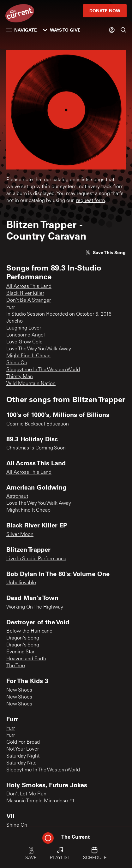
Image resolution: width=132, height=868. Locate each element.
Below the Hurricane (29, 631)
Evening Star (20, 652)
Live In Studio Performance (36, 559)
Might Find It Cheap (28, 356)
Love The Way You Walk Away (39, 349)
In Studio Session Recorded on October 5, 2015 (59, 314)
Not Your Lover (23, 749)
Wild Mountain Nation (31, 384)
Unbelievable (21, 583)
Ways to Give (62, 30)
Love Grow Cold (24, 342)
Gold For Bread (23, 742)
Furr (11, 307)
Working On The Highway (35, 607)
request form (90, 201)
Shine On (17, 363)
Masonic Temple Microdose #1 (41, 801)
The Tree (16, 666)
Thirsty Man (20, 377)
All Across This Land (29, 287)
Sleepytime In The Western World (43, 370)
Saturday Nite (21, 763)
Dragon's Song (23, 638)
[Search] (123, 30)
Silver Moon (20, 535)
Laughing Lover (24, 328)
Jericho (15, 321)
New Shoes (19, 690)
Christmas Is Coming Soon (36, 448)
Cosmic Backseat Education (38, 424)
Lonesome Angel (26, 335)
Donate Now (105, 11)
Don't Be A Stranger (29, 300)
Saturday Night (23, 756)
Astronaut (17, 496)
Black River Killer (25, 294)
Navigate (21, 30)
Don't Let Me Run (26, 794)
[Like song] (105, 252)
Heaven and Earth (26, 659)
